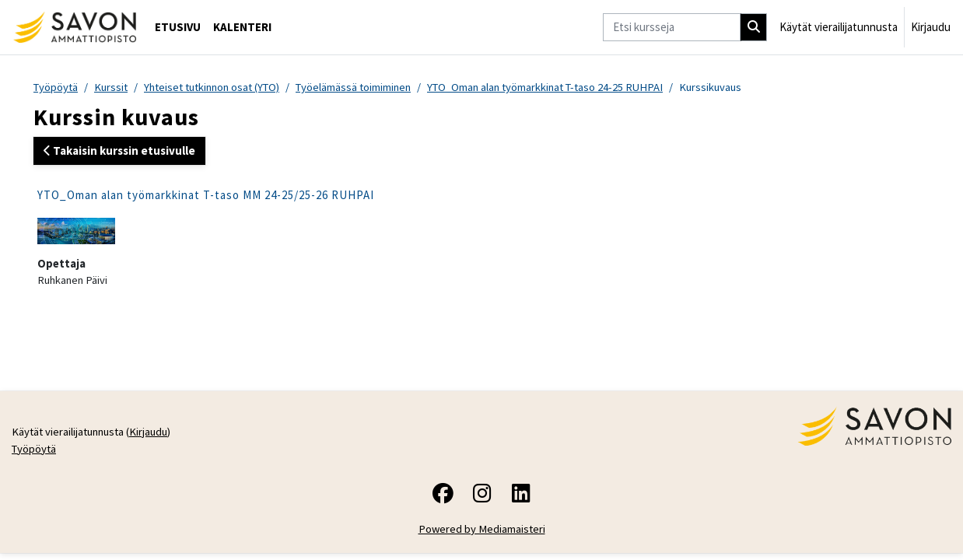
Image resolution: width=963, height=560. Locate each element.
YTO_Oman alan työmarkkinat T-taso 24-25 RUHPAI (567, 87)
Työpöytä (57, 87)
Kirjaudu (931, 27)
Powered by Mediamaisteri (482, 532)
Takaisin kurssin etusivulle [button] (119, 151)
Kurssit (114, 87)
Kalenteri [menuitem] (242, 27)
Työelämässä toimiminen (369, 87)
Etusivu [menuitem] (178, 27)
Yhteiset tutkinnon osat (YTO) (221, 87)
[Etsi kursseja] (672, 28)
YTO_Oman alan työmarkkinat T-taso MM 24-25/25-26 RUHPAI (206, 196)
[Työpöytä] (74, 27)
